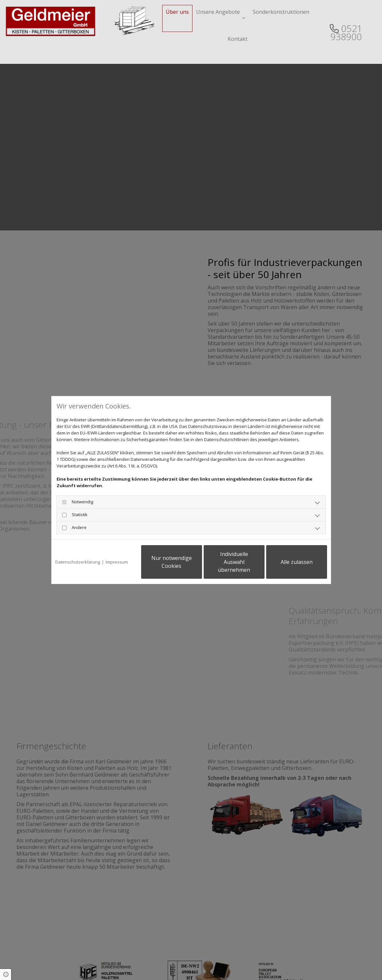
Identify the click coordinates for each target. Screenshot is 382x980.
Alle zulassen (297, 562)
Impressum (117, 562)
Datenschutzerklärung (78, 562)
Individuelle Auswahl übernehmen (234, 562)
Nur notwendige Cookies (172, 562)
